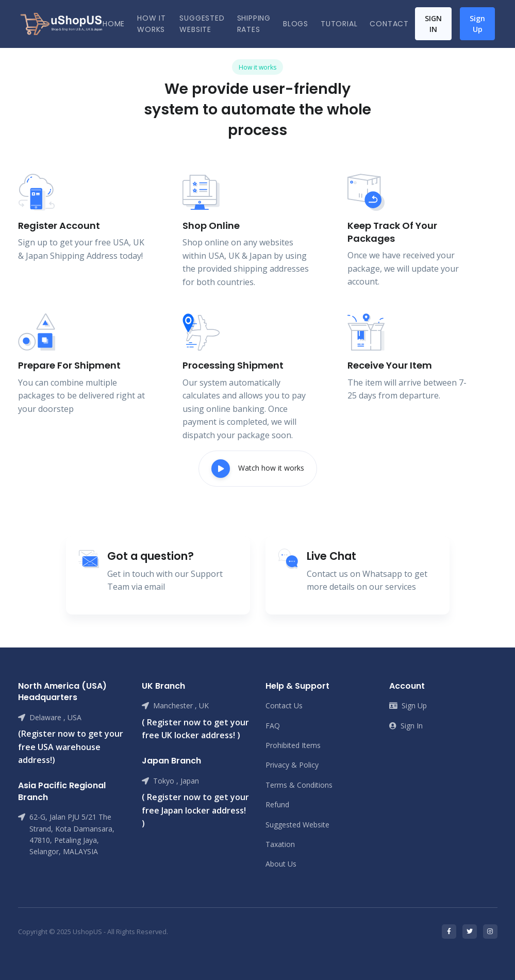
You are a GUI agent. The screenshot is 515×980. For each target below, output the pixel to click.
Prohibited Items (293, 745)
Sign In (433, 24)
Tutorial (339, 24)
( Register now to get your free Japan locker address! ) (195, 810)
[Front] (61, 24)
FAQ (273, 726)
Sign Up (477, 24)
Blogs (296, 24)
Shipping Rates (254, 24)
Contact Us (284, 705)
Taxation (280, 844)
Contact (389, 24)
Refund (277, 804)
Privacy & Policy (292, 765)
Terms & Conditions (299, 785)
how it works (152, 24)
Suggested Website (202, 24)
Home (114, 24)
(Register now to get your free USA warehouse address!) (71, 747)
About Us (281, 864)
